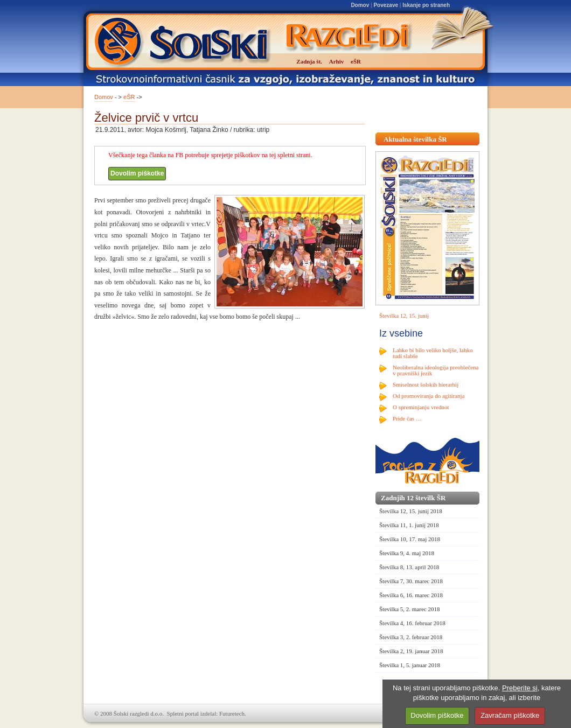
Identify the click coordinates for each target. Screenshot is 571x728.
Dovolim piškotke (137, 173)
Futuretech (232, 713)
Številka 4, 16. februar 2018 (412, 623)
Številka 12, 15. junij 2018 (411, 511)
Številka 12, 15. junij (404, 316)
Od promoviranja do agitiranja (429, 396)
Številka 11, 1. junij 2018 (409, 525)
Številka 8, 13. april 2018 (409, 567)
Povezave (386, 5)
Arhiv (337, 61)
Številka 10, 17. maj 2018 (410, 539)
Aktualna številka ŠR (415, 139)
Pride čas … (407, 418)
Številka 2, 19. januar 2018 (411, 651)
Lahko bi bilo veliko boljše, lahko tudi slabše (433, 353)
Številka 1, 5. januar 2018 (410, 665)
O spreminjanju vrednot (421, 407)
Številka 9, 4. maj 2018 (407, 553)
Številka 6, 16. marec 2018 (411, 595)
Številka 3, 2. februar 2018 (411, 637)
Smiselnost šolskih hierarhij (426, 384)
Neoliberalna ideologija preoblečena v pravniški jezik (436, 370)
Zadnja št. (309, 61)
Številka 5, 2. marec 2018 (409, 609)
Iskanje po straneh (426, 5)
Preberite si (520, 688)
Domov (360, 5)
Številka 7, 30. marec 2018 (411, 581)
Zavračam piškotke (510, 715)
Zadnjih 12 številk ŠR (413, 498)
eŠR (129, 97)
